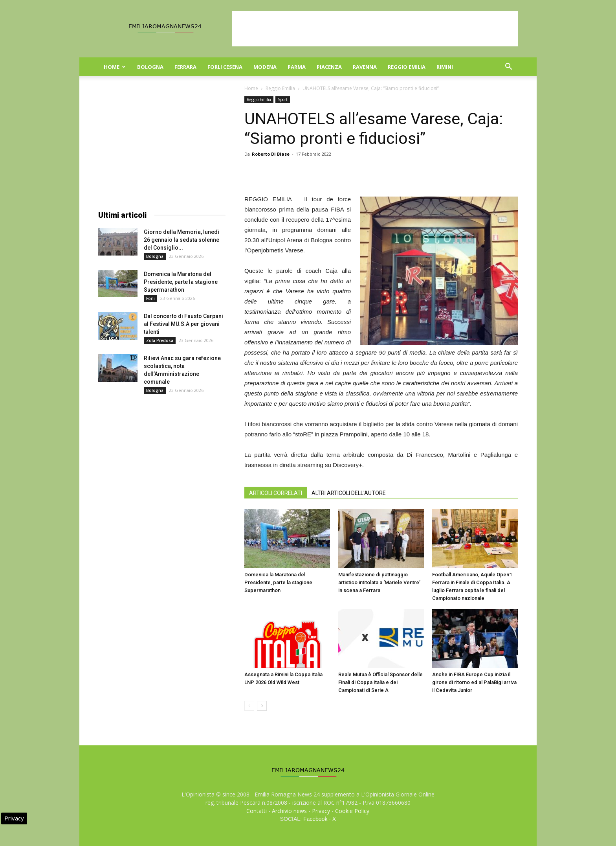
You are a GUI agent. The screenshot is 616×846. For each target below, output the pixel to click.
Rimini (445, 67)
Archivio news (289, 811)
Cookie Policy (352, 811)
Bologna (150, 67)
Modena (265, 67)
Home (115, 67)
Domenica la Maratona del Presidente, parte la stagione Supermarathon (278, 582)
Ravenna (365, 67)
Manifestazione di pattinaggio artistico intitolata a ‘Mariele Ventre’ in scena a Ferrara (379, 582)
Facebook (315, 819)
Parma (297, 67)
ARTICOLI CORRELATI (276, 493)
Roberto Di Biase (271, 154)
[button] (508, 67)
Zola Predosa (160, 340)
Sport (283, 99)
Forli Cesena (225, 67)
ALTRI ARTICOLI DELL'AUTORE (349, 493)
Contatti (257, 811)
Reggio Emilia (407, 67)
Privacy (321, 811)
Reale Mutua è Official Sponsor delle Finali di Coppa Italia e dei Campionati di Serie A (380, 682)
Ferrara (185, 67)
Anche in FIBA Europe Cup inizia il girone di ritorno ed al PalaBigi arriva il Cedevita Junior (474, 682)
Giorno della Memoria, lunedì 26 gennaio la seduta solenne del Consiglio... (181, 240)
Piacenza (329, 67)
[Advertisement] (375, 29)
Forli (150, 298)
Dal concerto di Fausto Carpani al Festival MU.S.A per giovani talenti (183, 324)
